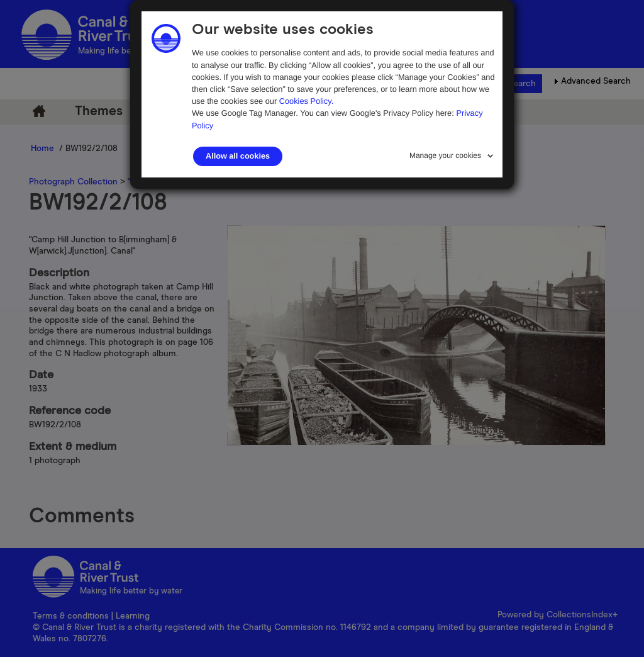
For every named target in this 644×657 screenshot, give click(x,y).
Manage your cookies (445, 155)
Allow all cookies (238, 156)
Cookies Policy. (307, 101)
